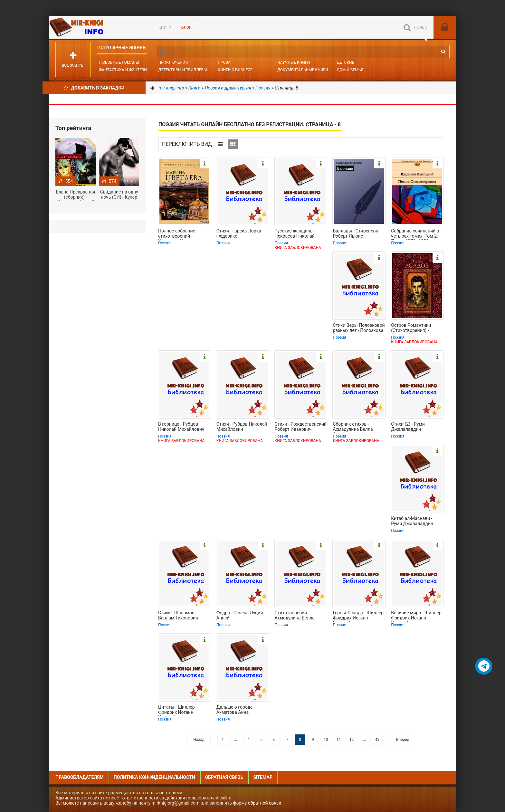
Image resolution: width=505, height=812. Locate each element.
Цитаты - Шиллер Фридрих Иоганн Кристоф (176, 710)
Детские (346, 62)
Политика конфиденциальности (154, 777)
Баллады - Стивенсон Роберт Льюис (355, 233)
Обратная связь (224, 777)
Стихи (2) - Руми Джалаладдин (408, 427)
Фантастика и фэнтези (123, 70)
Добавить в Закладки (94, 88)
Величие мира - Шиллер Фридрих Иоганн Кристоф (416, 616)
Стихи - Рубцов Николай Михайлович (242, 427)
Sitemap (263, 777)
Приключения (173, 62)
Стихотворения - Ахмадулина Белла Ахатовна (295, 616)
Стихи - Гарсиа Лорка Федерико (239, 233)
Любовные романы (119, 62)
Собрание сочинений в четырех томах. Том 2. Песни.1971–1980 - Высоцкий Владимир (415, 234)
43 (377, 740)
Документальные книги (303, 70)
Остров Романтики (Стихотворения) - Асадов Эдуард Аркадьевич (411, 328)
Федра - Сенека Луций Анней (240, 615)
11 (339, 740)
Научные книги (294, 62)
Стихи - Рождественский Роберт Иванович (301, 427)
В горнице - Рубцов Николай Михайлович (181, 427)
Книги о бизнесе (235, 70)
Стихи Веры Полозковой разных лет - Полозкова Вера (359, 328)
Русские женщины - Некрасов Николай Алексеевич (295, 234)
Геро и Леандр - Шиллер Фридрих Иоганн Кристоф (358, 616)
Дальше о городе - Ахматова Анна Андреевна (236, 710)
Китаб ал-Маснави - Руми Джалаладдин (412, 521)
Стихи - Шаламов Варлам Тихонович (178, 615)
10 (326, 740)
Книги (165, 27)
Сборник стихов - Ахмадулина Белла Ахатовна (353, 427)
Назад (199, 740)
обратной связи (265, 803)
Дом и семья (350, 70)
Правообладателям (80, 777)
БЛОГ (186, 27)
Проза (224, 62)
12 (352, 740)
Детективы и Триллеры (183, 70)
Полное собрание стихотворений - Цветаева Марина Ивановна (177, 234)
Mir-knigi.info (97, 27)
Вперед (403, 740)
